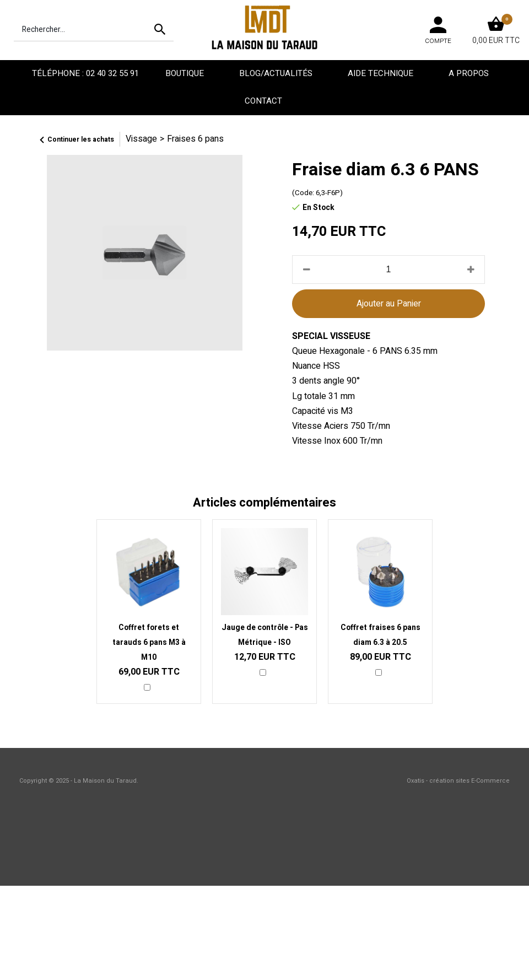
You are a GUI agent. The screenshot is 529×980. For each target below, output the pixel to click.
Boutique (186, 73)
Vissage (141, 139)
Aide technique (382, 73)
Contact (264, 101)
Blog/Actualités (277, 73)
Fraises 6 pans (195, 139)
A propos (470, 73)
